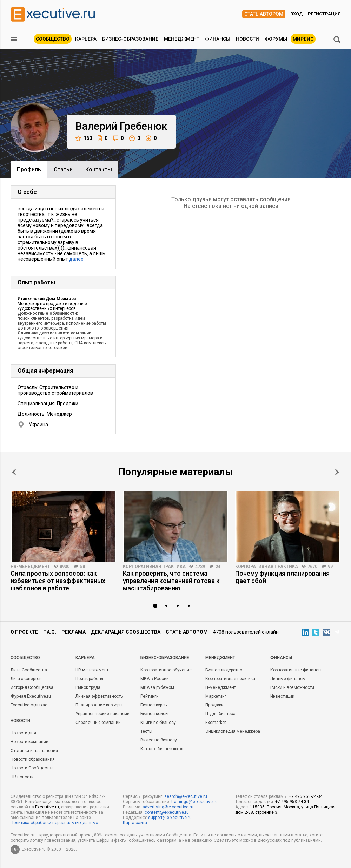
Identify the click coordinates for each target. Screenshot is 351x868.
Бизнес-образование (130, 39)
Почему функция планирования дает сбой (282, 577)
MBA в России (155, 679)
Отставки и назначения (34, 751)
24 (218, 567)
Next (337, 472)
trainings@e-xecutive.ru (194, 802)
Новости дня (23, 733)
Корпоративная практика (154, 567)
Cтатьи (63, 169)
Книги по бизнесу (158, 723)
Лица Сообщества (29, 670)
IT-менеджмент (221, 687)
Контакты (99, 169)
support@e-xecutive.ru (170, 818)
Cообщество (25, 658)
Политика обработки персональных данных (54, 823)
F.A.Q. (50, 632)
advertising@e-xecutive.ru (168, 807)
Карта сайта (135, 823)
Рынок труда (88, 687)
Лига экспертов (26, 679)
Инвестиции (282, 696)
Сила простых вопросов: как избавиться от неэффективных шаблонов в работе (58, 581)
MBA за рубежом (157, 687)
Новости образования (33, 759)
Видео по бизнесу (159, 740)
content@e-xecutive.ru (167, 812)
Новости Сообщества (32, 768)
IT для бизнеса (220, 714)
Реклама (74, 632)
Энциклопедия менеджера (233, 731)
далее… (78, 259)
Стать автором (264, 14)
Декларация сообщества (126, 632)
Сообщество (53, 39)
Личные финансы (288, 679)
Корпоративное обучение (166, 670)
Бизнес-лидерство (224, 670)
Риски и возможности (292, 687)
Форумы (276, 39)
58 (82, 567)
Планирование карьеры (99, 705)
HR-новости (22, 777)
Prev (14, 472)
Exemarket (216, 723)
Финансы (218, 39)
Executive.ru (47, 807)
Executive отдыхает (30, 705)
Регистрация (324, 14)
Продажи (214, 705)
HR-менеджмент (30, 567)
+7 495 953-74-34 (306, 796)
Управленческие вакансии (102, 714)
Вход (297, 14)
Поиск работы (89, 679)
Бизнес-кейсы (154, 714)
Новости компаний (29, 742)
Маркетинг (216, 696)
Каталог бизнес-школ (162, 749)
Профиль (29, 169)
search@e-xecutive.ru (186, 796)
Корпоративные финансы (296, 670)
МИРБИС (303, 39)
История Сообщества (32, 687)
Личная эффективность (99, 696)
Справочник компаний (98, 723)
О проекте (24, 632)
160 (84, 138)
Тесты (146, 731)
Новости (247, 39)
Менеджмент (182, 39)
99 (330, 567)
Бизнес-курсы (154, 705)
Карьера (86, 39)
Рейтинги (150, 696)
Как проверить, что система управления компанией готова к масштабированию (171, 581)
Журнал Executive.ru (31, 696)
